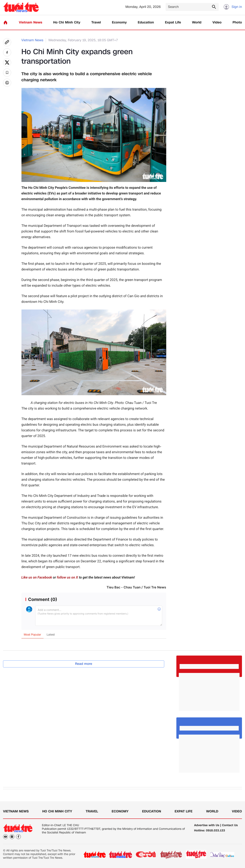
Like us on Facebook (37, 578)
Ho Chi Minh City (67, 23)
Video (217, 23)
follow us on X (68, 578)
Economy (119, 23)
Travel (96, 23)
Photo (237, 23)
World (197, 23)
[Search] (192, 7)
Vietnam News (30, 23)
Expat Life (173, 23)
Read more (84, 664)
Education (146, 23)
